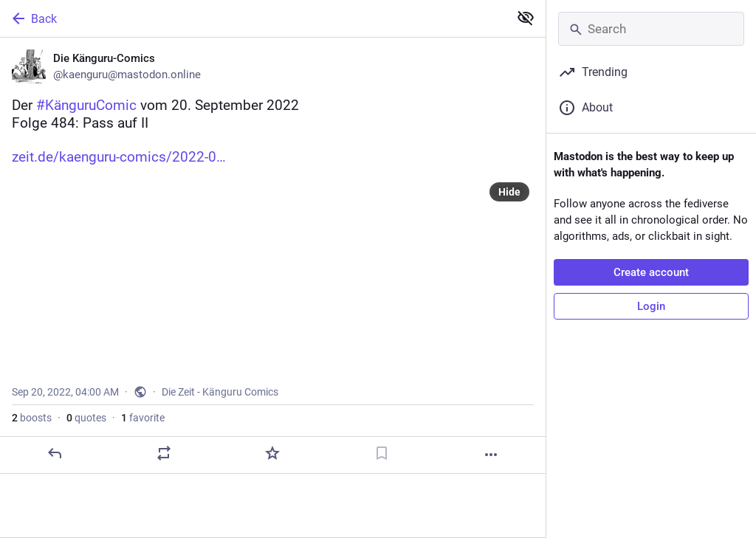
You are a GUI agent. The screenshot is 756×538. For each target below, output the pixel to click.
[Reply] (55, 453)
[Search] (651, 29)
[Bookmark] (382, 453)
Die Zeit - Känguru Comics (220, 392)
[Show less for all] (526, 18)
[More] (491, 455)
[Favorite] (272, 453)
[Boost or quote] (164, 453)
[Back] (253, 18)
